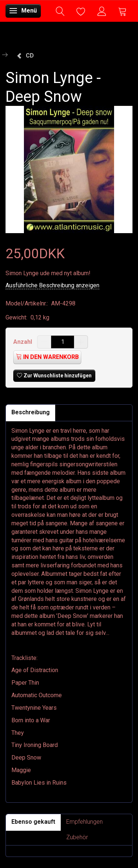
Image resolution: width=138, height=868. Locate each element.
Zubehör (77, 837)
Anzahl (23, 342)
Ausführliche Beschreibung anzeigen (52, 285)
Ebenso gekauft (33, 822)
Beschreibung (31, 412)
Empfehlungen (84, 822)
